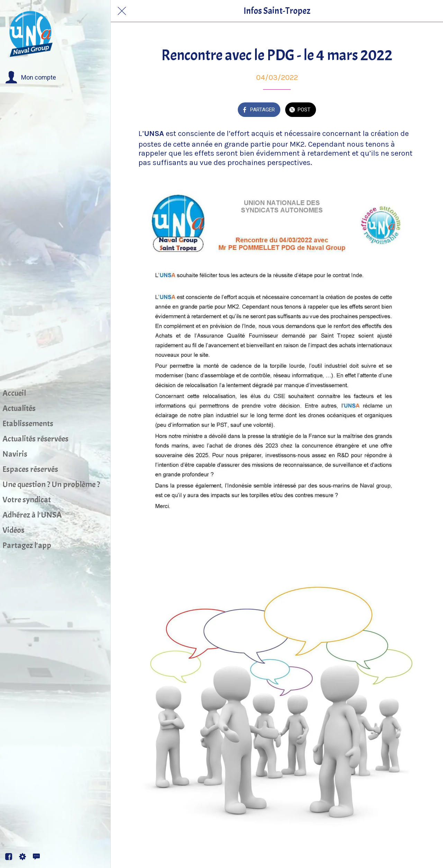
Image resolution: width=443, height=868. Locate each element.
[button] (31, 77)
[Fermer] (122, 11)
